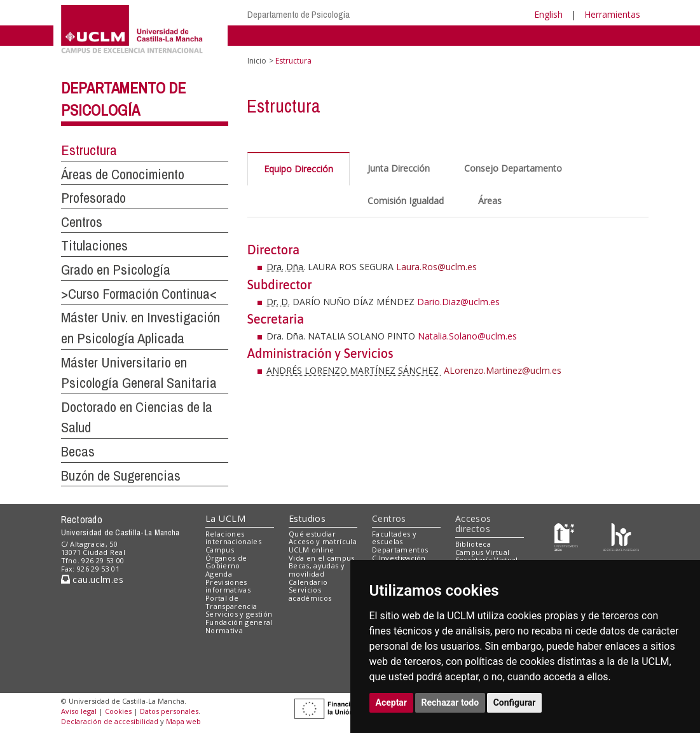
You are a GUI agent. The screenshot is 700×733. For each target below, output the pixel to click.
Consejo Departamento (513, 168)
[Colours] (621, 536)
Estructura (89, 150)
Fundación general (239, 622)
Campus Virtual (483, 552)
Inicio (257, 61)
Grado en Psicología (116, 270)
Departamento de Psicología (299, 14)
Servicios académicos (310, 594)
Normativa (224, 630)
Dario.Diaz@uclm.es (458, 302)
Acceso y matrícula (323, 541)
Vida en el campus (322, 558)
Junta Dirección (399, 168)
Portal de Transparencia (231, 602)
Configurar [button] (515, 702)
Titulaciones (94, 245)
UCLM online (312, 550)
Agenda (219, 574)
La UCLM (225, 518)
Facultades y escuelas (394, 538)
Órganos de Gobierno (226, 562)
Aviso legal (79, 711)
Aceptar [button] (392, 702)
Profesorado (93, 198)
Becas (78, 451)
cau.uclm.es (92, 579)
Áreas (490, 201)
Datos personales (169, 711)
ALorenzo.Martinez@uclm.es (503, 370)
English (548, 14)
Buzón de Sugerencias (121, 476)
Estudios (307, 518)
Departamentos (400, 550)
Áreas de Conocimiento (123, 174)
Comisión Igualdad (406, 201)
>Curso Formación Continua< (139, 294)
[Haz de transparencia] (566, 536)
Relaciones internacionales (233, 538)
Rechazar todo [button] (450, 702)
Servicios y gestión (239, 614)
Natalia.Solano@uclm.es (467, 336)
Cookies (118, 711)
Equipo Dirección (299, 169)
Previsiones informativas (228, 586)
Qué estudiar (312, 534)
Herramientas (612, 14)
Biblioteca (473, 544)
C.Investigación (399, 558)
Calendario (308, 582)
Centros (82, 222)
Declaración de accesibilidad (110, 721)
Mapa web (183, 721)
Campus (220, 550)
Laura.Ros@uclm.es (436, 267)
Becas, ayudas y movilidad (317, 570)
